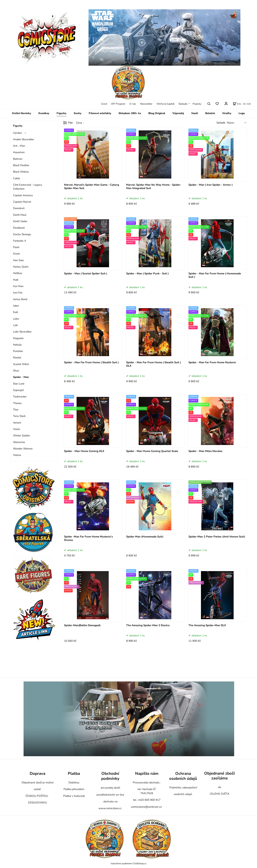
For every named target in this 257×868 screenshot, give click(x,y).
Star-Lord (19, 384)
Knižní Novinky (22, 113)
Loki (15, 325)
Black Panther (21, 165)
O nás (133, 104)
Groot (16, 254)
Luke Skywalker (22, 332)
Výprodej (178, 113)
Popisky (197, 104)
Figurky (61, 113)
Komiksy (44, 113)
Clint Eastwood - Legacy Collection (28, 187)
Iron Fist (18, 293)
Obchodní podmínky (110, 776)
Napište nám (147, 773)
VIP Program (118, 104)
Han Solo (18, 260)
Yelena (17, 455)
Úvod (104, 104)
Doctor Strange (22, 234)
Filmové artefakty (100, 113)
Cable (17, 178)
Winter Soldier (22, 436)
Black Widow (21, 172)
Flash (16, 247)
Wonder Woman (23, 449)
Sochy (78, 113)
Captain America (23, 195)
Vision (17, 429)
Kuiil (15, 312)
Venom (17, 423)
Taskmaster (20, 397)
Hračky (227, 113)
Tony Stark (19, 416)
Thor (16, 410)
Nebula (17, 345)
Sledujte (183, 104)
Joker (16, 306)
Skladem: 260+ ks (130, 113)
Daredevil (19, 208)
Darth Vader (20, 221)
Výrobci (17, 133)
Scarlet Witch (21, 364)
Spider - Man (21, 377)
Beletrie (210, 113)
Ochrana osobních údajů (183, 776)
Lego (242, 113)
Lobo (16, 319)
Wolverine (19, 442)
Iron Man (18, 286)
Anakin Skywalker (24, 139)
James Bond (20, 299)
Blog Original (157, 113)
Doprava (37, 773)
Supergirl (18, 390)
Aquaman (19, 152)
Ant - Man (19, 146)
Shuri (16, 371)
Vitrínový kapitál (165, 104)
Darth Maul (20, 215)
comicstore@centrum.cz (146, 807)
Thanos (17, 403)
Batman (18, 159)
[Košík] (237, 104)
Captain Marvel (22, 202)
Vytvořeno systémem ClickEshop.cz (128, 863)
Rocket (17, 358)
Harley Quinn (21, 267)
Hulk (16, 280)
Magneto (18, 338)
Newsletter (146, 104)
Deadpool (19, 228)
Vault (195, 113)
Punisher (18, 351)
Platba (74, 773)
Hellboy (18, 273)
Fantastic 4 (19, 241)
